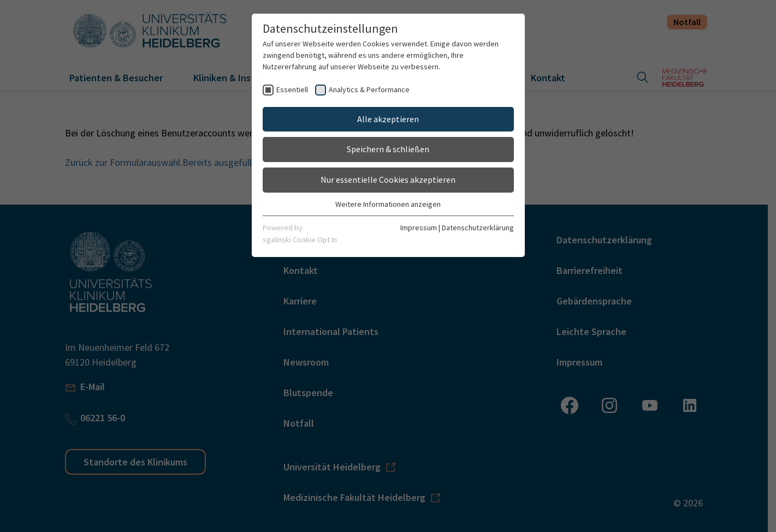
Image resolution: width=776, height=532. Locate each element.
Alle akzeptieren (388, 119)
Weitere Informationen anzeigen (388, 204)
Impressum (419, 228)
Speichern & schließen (388, 149)
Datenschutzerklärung (478, 228)
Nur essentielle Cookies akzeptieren (388, 180)
